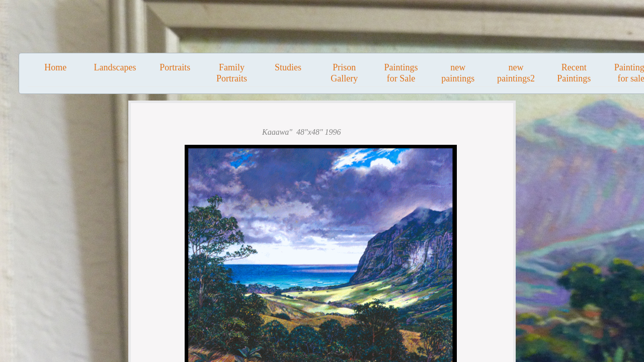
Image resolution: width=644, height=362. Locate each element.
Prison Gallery (344, 73)
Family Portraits (232, 73)
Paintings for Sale (401, 73)
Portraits (175, 67)
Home (55, 67)
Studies (288, 67)
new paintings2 (516, 73)
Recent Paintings (574, 73)
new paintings (458, 73)
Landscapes (115, 67)
